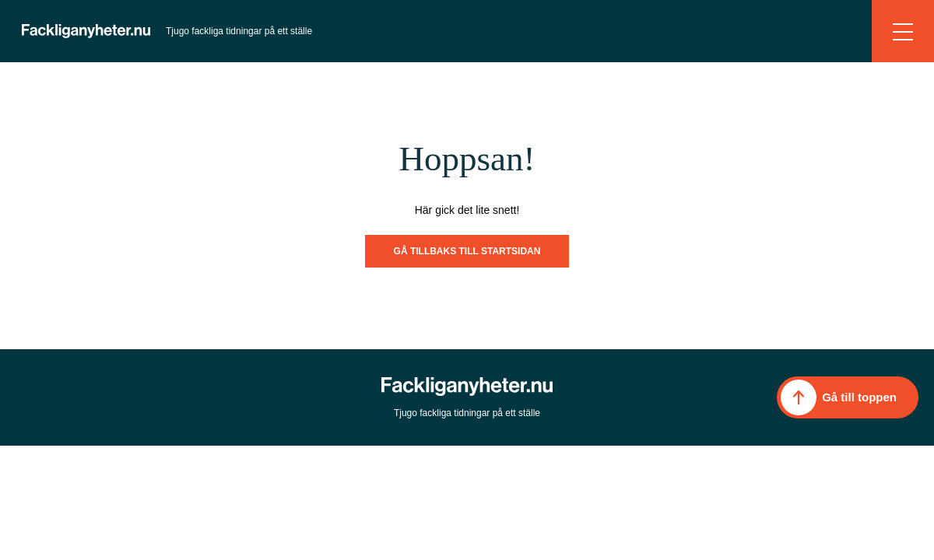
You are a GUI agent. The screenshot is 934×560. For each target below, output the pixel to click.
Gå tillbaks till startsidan (467, 251)
